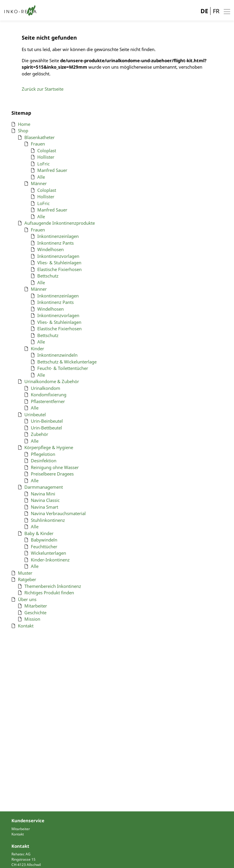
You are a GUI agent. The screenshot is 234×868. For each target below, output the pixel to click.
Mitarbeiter (21, 829)
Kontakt (18, 834)
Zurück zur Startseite (43, 89)
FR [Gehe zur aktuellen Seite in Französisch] (216, 11)
